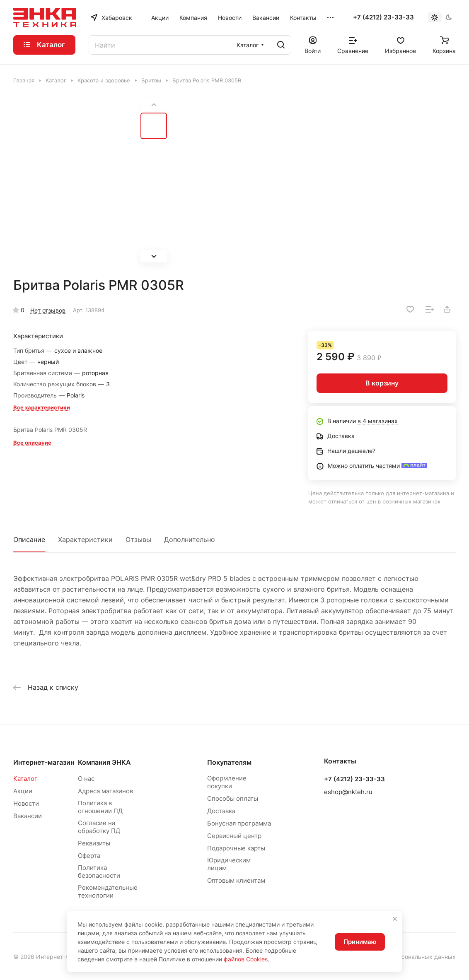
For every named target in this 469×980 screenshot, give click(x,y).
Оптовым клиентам (236, 880)
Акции (23, 791)
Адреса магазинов (105, 791)
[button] (154, 256)
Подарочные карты (236, 848)
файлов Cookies (246, 959)
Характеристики (85, 539)
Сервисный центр (234, 836)
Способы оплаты (233, 798)
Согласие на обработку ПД (99, 827)
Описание (29, 539)
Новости (26, 803)
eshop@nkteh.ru (348, 792)
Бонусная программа (239, 823)
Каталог (25, 779)
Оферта (89, 856)
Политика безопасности (99, 872)
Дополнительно (190, 539)
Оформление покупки (227, 782)
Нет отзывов (48, 310)
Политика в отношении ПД (100, 807)
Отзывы (138, 539)
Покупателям (229, 762)
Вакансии (28, 816)
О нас (86, 779)
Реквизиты (94, 843)
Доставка (221, 811)
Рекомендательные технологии (108, 891)
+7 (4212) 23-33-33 (383, 17)
